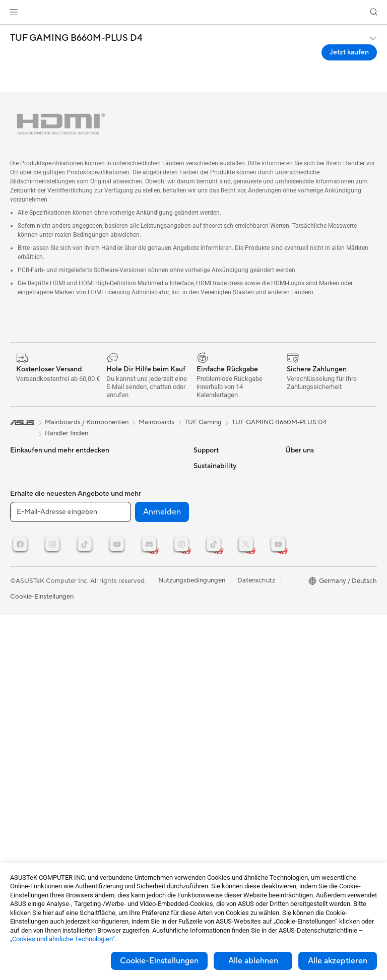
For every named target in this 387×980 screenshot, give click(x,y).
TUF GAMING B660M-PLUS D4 (76, 38)
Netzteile (23, 596)
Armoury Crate (308, 571)
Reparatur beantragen (227, 504)
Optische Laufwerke (40, 626)
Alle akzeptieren (338, 961)
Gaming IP (115, 626)
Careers (205, 831)
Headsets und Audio (130, 557)
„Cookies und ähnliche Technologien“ (62, 939)
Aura (292, 586)
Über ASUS (211, 657)
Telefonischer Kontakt (226, 519)
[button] (14, 12)
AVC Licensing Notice (317, 526)
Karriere (206, 747)
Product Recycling (221, 626)
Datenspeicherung (127, 466)
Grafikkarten (29, 550)
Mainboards (28, 535)
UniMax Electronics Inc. (229, 793)
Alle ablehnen (253, 961)
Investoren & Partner (224, 717)
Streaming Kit (120, 572)
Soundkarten (29, 611)
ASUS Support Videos (227, 587)
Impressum (210, 732)
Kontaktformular (218, 466)
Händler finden (67, 433)
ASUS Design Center (316, 511)
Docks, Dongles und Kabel (139, 611)
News (202, 672)
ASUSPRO (301, 466)
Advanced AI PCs (311, 556)
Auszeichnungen (218, 687)
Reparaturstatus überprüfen (218, 485)
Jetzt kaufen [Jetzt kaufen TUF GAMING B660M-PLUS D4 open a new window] (349, 52)
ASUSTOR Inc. (215, 762)
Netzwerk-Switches (129, 496)
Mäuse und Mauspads (132, 542)
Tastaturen (115, 527)
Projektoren (28, 496)
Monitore (24, 481)
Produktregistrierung (225, 534)
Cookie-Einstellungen (159, 961)
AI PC (294, 541)
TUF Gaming (203, 422)
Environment (304, 632)
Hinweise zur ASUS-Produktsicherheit (223, 553)
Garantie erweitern (221, 572)
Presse (203, 702)
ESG (292, 617)
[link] (194, 12)
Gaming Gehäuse (36, 565)
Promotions (303, 481)
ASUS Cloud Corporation (232, 777)
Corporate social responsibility (219, 812)
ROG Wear (301, 496)
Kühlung (22, 580)
